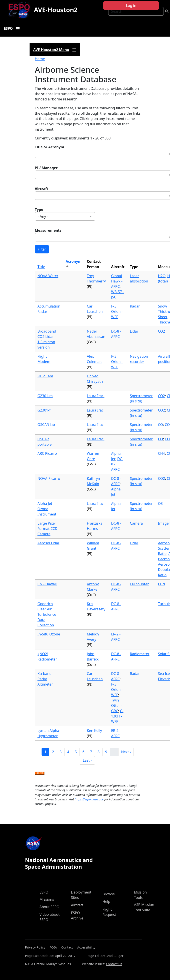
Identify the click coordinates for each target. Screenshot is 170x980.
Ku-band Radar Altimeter (45, 679)
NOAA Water (48, 276)
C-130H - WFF (117, 716)
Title (41, 267)
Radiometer (140, 654)
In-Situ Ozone (49, 634)
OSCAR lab (46, 425)
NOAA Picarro (49, 478)
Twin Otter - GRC (117, 706)
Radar (135, 306)
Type (39, 210)
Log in (131, 6)
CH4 (161, 453)
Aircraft (42, 189)
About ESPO (49, 907)
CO (160, 425)
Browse (109, 894)
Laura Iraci (96, 396)
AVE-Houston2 (56, 10)
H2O (162, 276)
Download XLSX (40, 773)
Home (40, 59)
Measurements (48, 230)
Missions (47, 899)
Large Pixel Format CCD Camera (48, 529)
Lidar (134, 331)
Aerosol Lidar (49, 543)
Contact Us (114, 964)
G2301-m (45, 396)
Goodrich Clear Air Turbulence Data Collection (47, 614)
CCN (162, 584)
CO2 (161, 331)
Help (106, 902)
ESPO (44, 892)
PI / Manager (46, 168)
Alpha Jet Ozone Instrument (47, 509)
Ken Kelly (94, 731)
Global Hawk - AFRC (117, 281)
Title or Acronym (50, 147)
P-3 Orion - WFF (117, 312)
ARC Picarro (47, 453)
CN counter (139, 584)
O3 (160, 504)
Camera (136, 523)
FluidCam (45, 376)
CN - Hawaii (47, 584)
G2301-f (44, 410)
